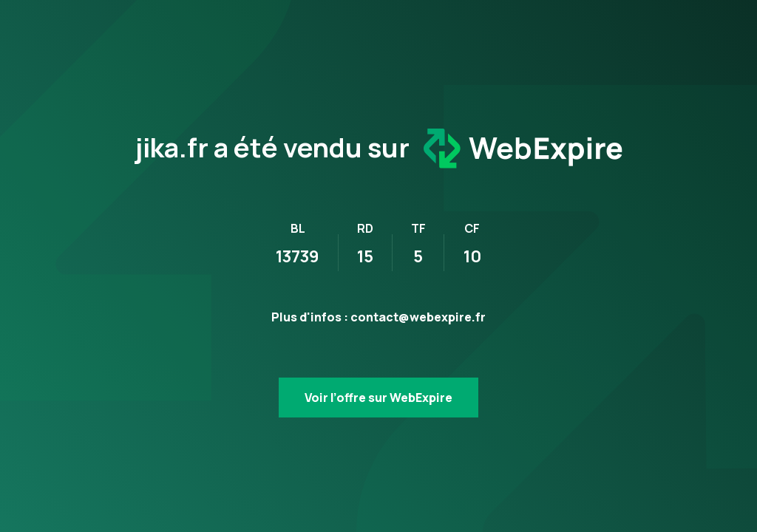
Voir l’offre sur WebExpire (378, 398)
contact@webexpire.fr (418, 317)
